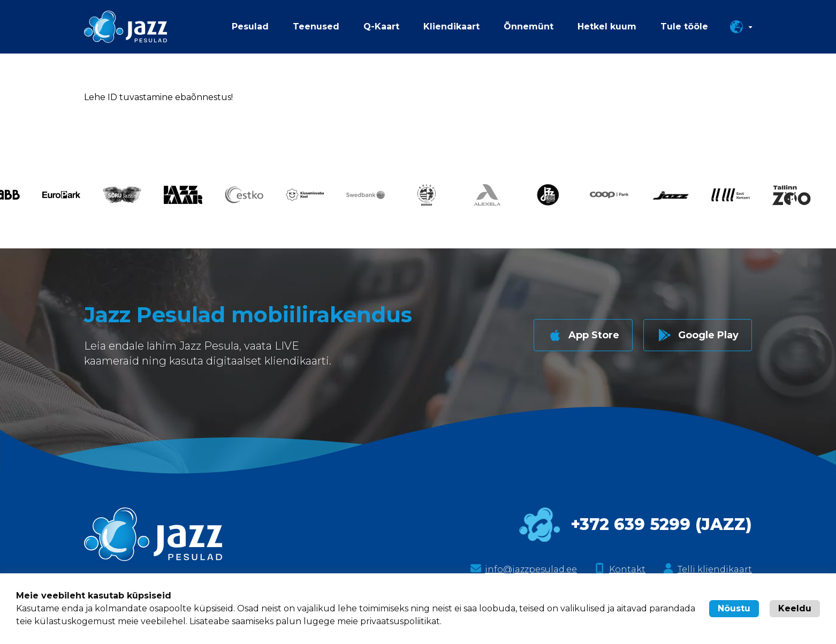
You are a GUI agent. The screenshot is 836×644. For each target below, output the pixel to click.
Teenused (316, 26)
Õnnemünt (529, 26)
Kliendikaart (451, 26)
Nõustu (734, 608)
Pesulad (250, 26)
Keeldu (795, 608)
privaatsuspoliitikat (400, 621)
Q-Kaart (381, 26)
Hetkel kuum (607, 26)
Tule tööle (684, 26)
